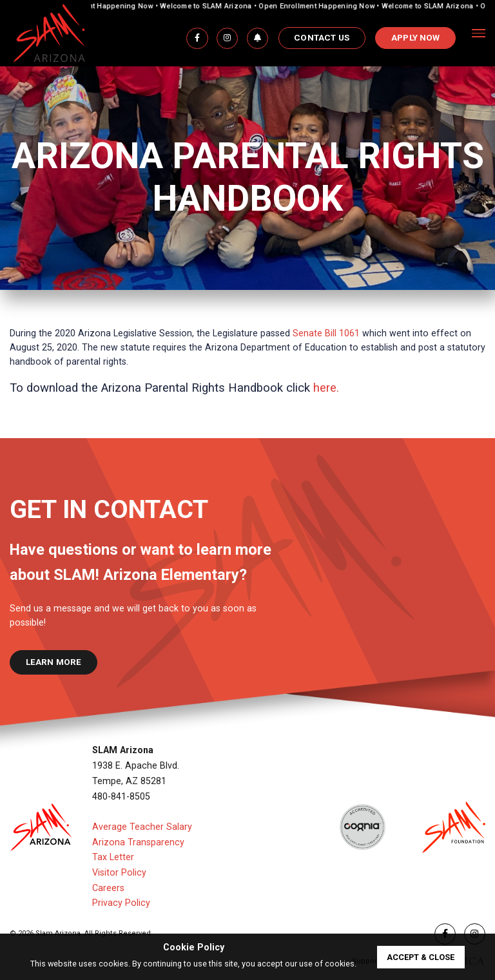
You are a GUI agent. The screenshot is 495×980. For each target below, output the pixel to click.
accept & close (421, 957)
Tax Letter (113, 857)
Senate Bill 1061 (326, 333)
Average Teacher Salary (142, 827)
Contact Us (322, 38)
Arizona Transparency (138, 842)
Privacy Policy (121, 903)
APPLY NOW (415, 38)
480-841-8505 (121, 796)
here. (326, 388)
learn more (54, 662)
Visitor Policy (119, 872)
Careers (108, 888)
